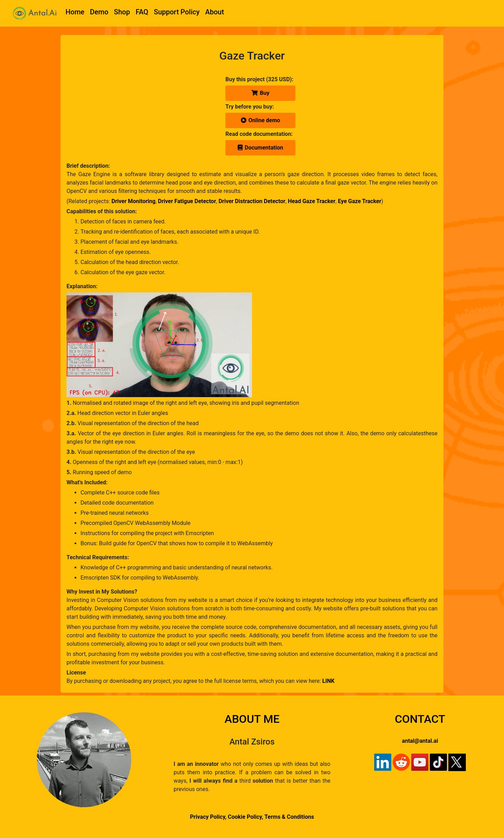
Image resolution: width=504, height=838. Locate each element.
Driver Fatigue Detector (187, 201)
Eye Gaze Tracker (359, 201)
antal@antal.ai (420, 741)
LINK (328, 681)
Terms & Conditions (289, 817)
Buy (260, 93)
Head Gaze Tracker (311, 201)
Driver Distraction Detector (252, 201)
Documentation (260, 148)
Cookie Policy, (246, 817)
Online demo (261, 120)
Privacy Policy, (208, 817)
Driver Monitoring (134, 201)
